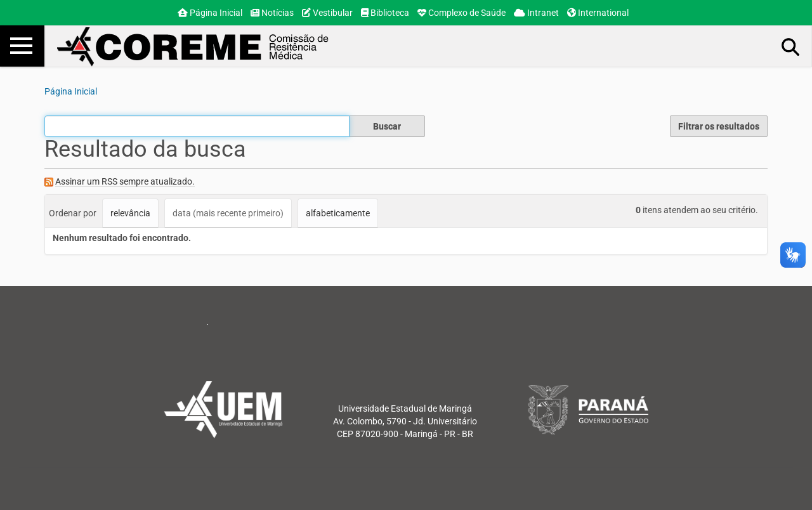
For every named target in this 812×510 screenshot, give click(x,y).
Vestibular (327, 13)
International (598, 13)
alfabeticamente (338, 213)
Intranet (536, 13)
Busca (791, 46)
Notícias (272, 13)
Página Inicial (210, 13)
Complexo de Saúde (462, 13)
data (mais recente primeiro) (228, 213)
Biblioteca (385, 13)
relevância (130, 213)
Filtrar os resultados (719, 126)
